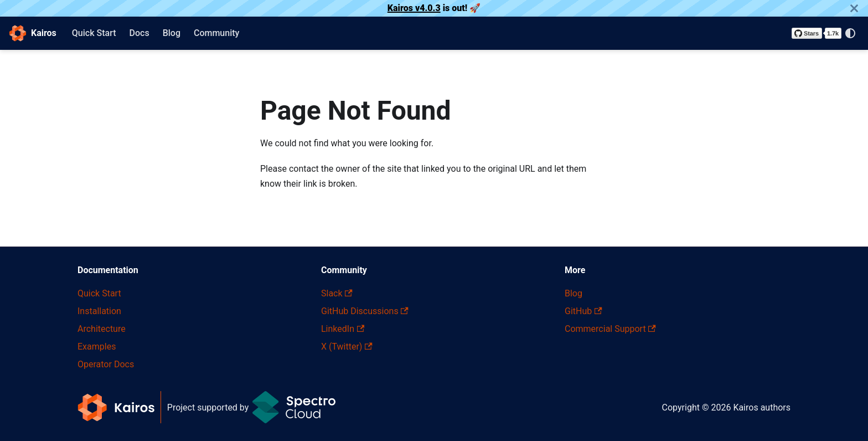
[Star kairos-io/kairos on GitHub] (817, 33)
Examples (97, 347)
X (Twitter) (347, 347)
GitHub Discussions (365, 311)
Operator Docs (106, 364)
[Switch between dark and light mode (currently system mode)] (850, 33)
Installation (99, 311)
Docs (139, 33)
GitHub (583, 311)
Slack (337, 293)
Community (216, 33)
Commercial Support (610, 329)
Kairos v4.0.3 (414, 8)
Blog (172, 33)
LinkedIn (343, 329)
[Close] (854, 8)
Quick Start (94, 33)
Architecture (102, 329)
